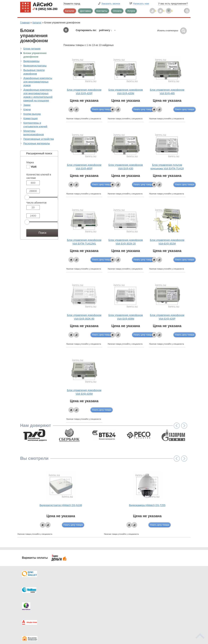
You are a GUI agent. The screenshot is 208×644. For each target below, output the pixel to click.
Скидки (31, 607)
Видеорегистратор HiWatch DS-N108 (61, 505)
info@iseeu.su (166, 611)
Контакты (102, 11)
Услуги (131, 11)
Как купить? (34, 600)
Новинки (119, 600)
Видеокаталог (122, 593)
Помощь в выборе (81, 600)
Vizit (34, 167)
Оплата (117, 11)
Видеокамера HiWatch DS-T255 (147, 505)
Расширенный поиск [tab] (37, 153)
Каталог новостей (81, 593)
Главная (25, 23)
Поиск (42, 233)
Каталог (70, 11)
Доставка (85, 11)
